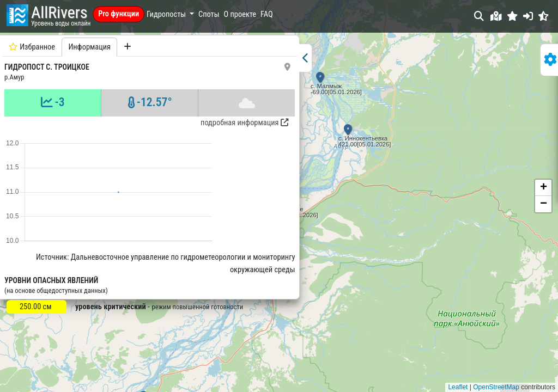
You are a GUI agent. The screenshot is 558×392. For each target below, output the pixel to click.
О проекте (240, 14)
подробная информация (163, 123)
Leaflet (458, 387)
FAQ (267, 14)
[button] (512, 16)
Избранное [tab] (32, 47)
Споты (209, 14)
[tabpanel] (109, 210)
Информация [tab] (89, 47)
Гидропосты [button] (167, 14)
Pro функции (119, 14)
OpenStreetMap (496, 387)
